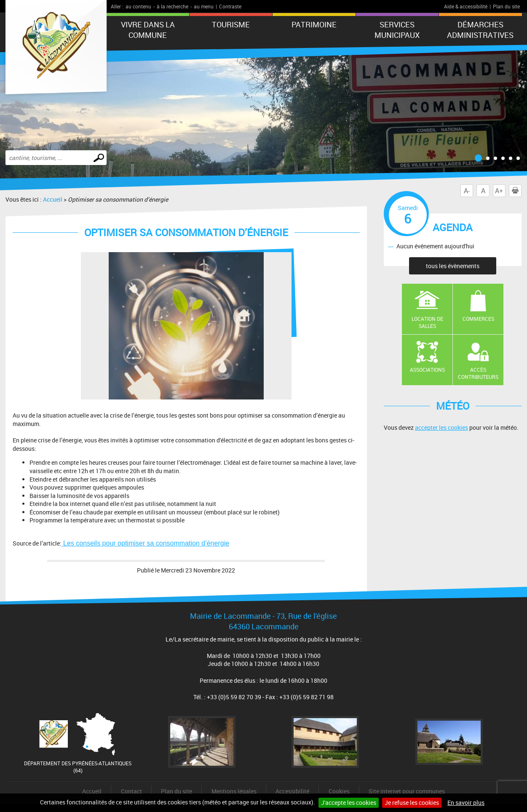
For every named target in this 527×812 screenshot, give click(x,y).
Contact (131, 791)
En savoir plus (466, 803)
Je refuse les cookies (412, 803)
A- (467, 191)
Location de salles (427, 322)
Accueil (53, 199)
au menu (204, 6)
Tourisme (231, 24)
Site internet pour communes (407, 791)
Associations (427, 370)
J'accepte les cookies (349, 803)
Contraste (230, 6)
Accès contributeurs (478, 373)
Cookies (339, 791)
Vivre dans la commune (148, 30)
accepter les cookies (441, 427)
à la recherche (173, 6)
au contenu (138, 6)
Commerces (478, 319)
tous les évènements (453, 266)
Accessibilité (292, 791)
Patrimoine (314, 24)
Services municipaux (397, 30)
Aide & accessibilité (466, 6)
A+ (499, 191)
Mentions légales (234, 791)
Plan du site (506, 6)
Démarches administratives (480, 30)
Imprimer (517, 191)
